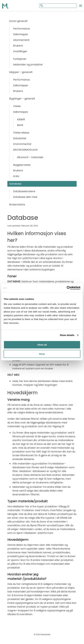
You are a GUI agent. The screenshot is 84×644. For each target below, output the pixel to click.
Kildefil (21, 119)
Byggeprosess (22, 165)
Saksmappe (21, 34)
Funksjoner (20, 59)
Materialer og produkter (28, 65)
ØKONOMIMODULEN (25, 150)
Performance (21, 29)
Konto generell (18, 21)
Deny (42, 354)
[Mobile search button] (41, 6)
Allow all (42, 345)
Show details (67, 335)
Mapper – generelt (21, 72)
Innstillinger (20, 51)
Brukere (18, 46)
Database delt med (25, 197)
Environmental (22, 144)
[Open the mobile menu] (81, 6)
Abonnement (21, 40)
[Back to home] (5, 6)
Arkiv (16, 176)
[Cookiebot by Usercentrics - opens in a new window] (67, 288)
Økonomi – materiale (30, 157)
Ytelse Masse (21, 133)
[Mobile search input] (58, 6)
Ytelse (17, 106)
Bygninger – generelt (22, 99)
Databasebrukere (24, 191)
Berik (20, 125)
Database (15, 184)
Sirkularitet (20, 138)
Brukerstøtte (17, 205)
